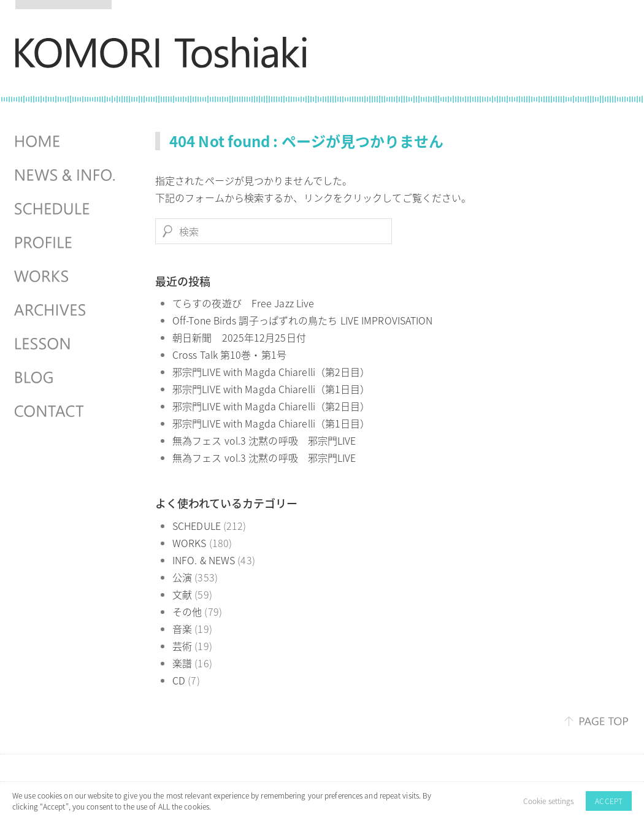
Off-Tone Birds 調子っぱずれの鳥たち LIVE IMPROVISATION (302, 320)
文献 (182, 594)
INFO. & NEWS (204, 560)
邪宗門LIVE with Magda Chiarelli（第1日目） (271, 389)
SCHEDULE (197, 526)
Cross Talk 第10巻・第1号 (229, 354)
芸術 (182, 646)
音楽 (182, 629)
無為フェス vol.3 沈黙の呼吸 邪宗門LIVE (264, 440)
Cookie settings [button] (549, 801)
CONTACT (66, 412)
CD (179, 680)
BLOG (66, 378)
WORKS (190, 543)
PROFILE (66, 243)
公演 (182, 577)
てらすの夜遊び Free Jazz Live (243, 303)
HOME (66, 142)
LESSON (66, 344)
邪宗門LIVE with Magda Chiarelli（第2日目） (271, 372)
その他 (187, 611)
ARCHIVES (66, 310)
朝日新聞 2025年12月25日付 (239, 337)
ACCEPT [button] (609, 801)
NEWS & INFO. (66, 175)
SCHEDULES (66, 209)
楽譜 (182, 663)
